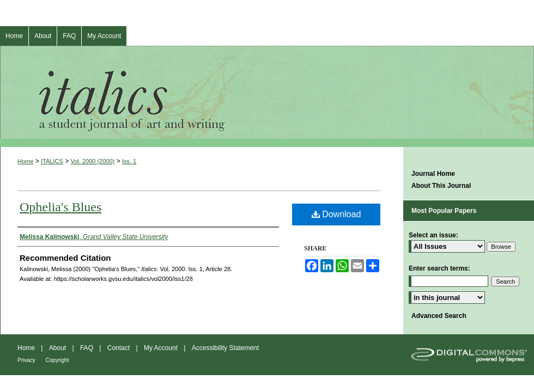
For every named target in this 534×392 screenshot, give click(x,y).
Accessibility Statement (225, 348)
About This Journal (441, 186)
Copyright (57, 360)
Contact (120, 348)
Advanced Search (439, 316)
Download (336, 214)
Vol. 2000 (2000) (93, 161)
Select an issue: (433, 235)
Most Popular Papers (444, 211)
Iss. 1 (129, 161)
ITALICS (52, 161)
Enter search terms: (439, 268)
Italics (267, 96)
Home (25, 161)
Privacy (27, 360)
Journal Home (433, 174)
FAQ (87, 348)
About (59, 348)
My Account (162, 348)
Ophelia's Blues (60, 207)
